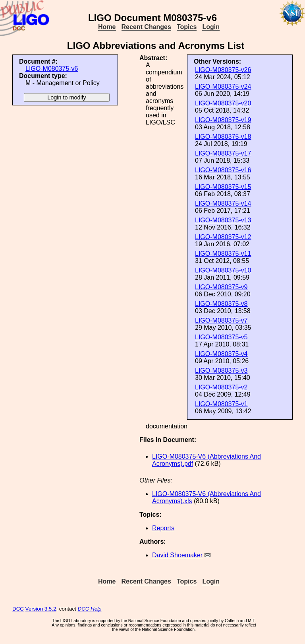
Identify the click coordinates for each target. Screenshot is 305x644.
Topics (187, 27)
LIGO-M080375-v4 (221, 354)
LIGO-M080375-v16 (223, 170)
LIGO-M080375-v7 (221, 320)
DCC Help (90, 609)
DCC (18, 609)
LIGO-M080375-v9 (221, 287)
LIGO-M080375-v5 (221, 337)
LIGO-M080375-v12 (223, 237)
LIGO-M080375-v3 (221, 371)
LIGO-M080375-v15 (223, 187)
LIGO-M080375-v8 (221, 304)
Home (107, 27)
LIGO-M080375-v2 (221, 387)
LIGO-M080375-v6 (52, 69)
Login (211, 27)
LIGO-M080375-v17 (223, 153)
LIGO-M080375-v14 (223, 203)
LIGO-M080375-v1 (221, 404)
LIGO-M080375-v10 (223, 270)
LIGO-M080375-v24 (223, 87)
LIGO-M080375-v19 (223, 120)
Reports (163, 528)
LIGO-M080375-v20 (223, 103)
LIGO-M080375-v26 (223, 70)
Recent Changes (146, 27)
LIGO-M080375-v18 (223, 137)
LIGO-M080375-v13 (223, 220)
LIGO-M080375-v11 (223, 254)
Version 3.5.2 (41, 609)
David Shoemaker (177, 555)
